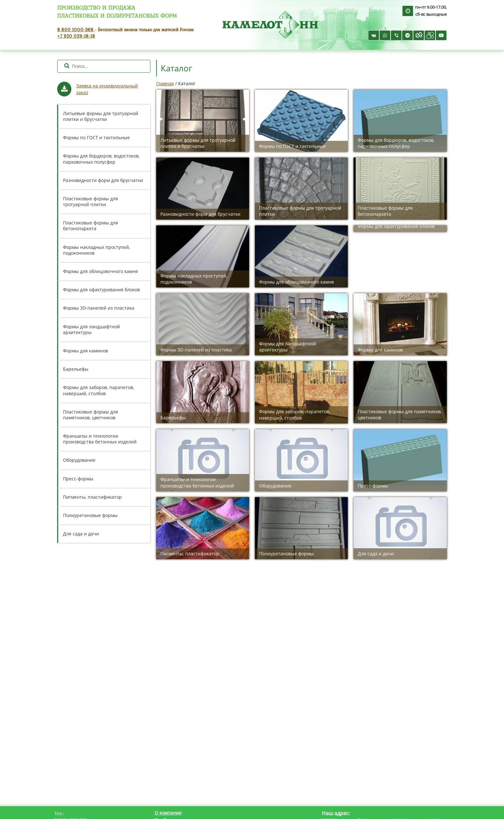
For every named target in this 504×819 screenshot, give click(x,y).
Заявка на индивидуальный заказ (107, 89)
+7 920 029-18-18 (76, 36)
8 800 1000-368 (76, 29)
